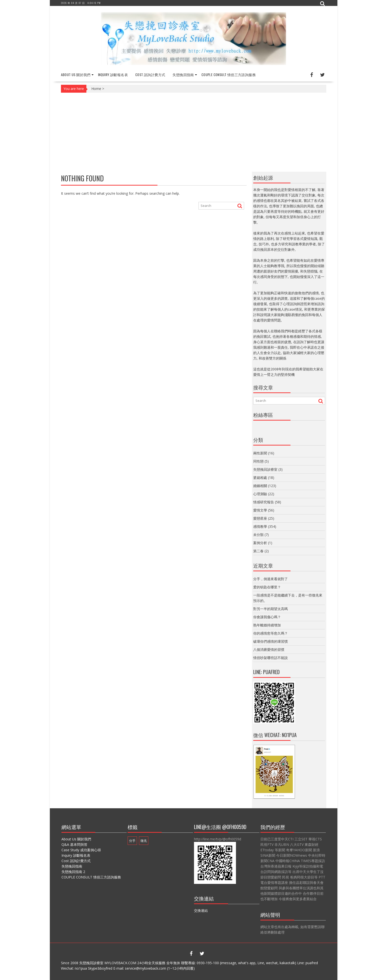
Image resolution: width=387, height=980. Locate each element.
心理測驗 (260, 494)
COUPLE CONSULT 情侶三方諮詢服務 (229, 75)
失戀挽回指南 (183, 75)
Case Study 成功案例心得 (81, 850)
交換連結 (201, 910)
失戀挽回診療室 (265, 469)
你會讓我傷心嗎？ (267, 617)
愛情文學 (260, 510)
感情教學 (260, 526)
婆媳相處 (260, 478)
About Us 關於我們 (76, 75)
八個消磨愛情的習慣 (269, 650)
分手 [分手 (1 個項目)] (132, 841)
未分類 (258, 535)
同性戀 (258, 461)
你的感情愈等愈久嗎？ (271, 633)
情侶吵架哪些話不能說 (271, 658)
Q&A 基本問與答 (74, 844)
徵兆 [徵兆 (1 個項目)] (144, 841)
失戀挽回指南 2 (73, 872)
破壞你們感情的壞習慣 (271, 641)
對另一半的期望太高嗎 (271, 609)
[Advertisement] (194, 132)
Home (96, 89)
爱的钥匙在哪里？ (267, 587)
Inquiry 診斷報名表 (113, 75)
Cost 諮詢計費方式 (150, 75)
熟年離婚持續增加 (267, 625)
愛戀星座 (260, 518)
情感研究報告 (264, 502)
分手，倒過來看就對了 (271, 579)
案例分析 (260, 543)
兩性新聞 (260, 453)
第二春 (258, 551)
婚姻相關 (260, 486)
